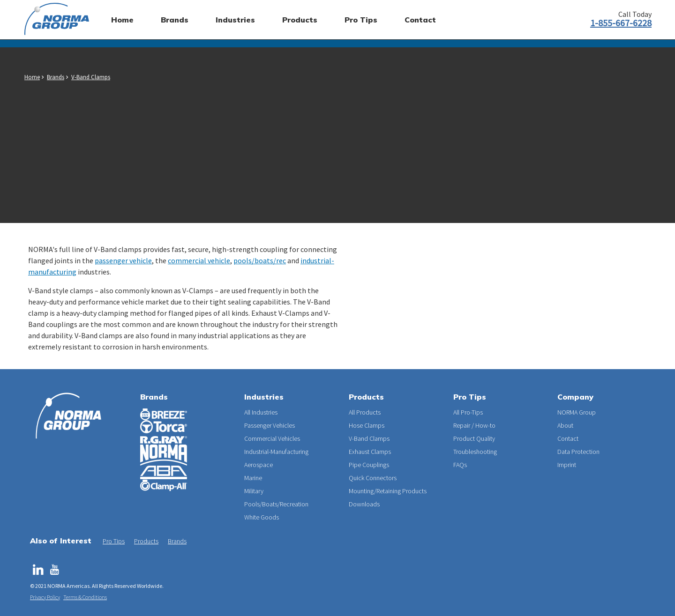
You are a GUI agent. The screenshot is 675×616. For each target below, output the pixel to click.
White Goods (262, 517)
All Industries (261, 412)
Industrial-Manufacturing (276, 452)
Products (146, 541)
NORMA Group (577, 412)
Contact (568, 438)
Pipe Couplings (369, 465)
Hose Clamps (367, 425)
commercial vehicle (199, 260)
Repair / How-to (474, 425)
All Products (365, 412)
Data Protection (578, 452)
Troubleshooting (475, 452)
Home (32, 77)
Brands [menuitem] (175, 20)
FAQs (460, 465)
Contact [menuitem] (420, 20)
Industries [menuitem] (235, 20)
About (565, 425)
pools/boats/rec (260, 260)
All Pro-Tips (468, 412)
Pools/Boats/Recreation (276, 504)
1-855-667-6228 (621, 23)
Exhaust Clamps (370, 452)
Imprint (567, 465)
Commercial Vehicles (272, 438)
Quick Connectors (373, 478)
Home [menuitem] (122, 20)
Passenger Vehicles (270, 425)
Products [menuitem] (300, 20)
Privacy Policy (45, 597)
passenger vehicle (123, 260)
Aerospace (259, 465)
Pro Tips (114, 541)
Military (254, 491)
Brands (56, 77)
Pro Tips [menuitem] (361, 20)
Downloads (364, 504)
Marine (253, 478)
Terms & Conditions (85, 597)
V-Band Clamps (91, 77)
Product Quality (474, 438)
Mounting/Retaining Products (388, 491)
